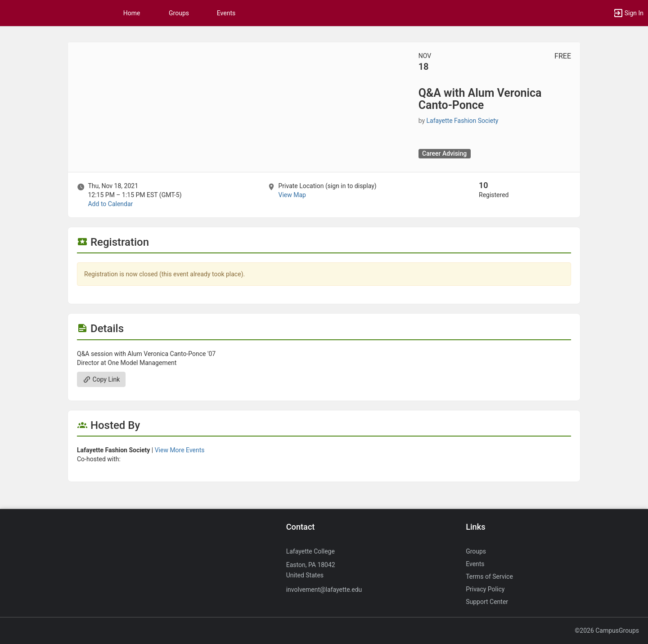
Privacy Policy (485, 589)
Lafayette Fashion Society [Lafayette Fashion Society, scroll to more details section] (463, 121)
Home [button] (132, 13)
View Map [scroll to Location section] (292, 195)
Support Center (487, 602)
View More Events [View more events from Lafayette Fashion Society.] (180, 450)
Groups (179, 13)
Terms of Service (489, 576)
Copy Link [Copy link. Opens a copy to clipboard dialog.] (101, 379)
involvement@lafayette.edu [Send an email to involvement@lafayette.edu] (324, 590)
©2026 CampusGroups (607, 630)
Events (226, 13)
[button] (628, 13)
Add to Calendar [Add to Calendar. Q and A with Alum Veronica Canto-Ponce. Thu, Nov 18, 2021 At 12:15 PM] (110, 204)
